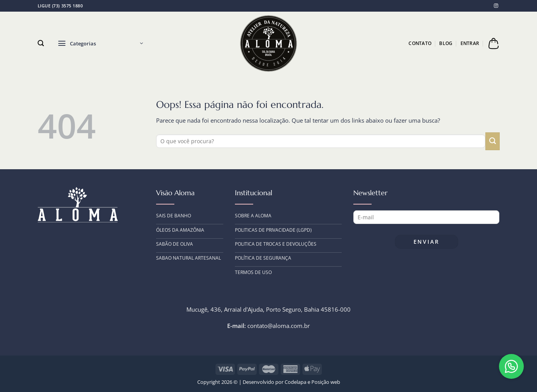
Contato (420, 43)
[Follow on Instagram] (496, 5)
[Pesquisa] (41, 43)
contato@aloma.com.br (279, 326)
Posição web (326, 382)
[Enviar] (492, 141)
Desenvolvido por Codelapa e (277, 382)
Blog (446, 43)
